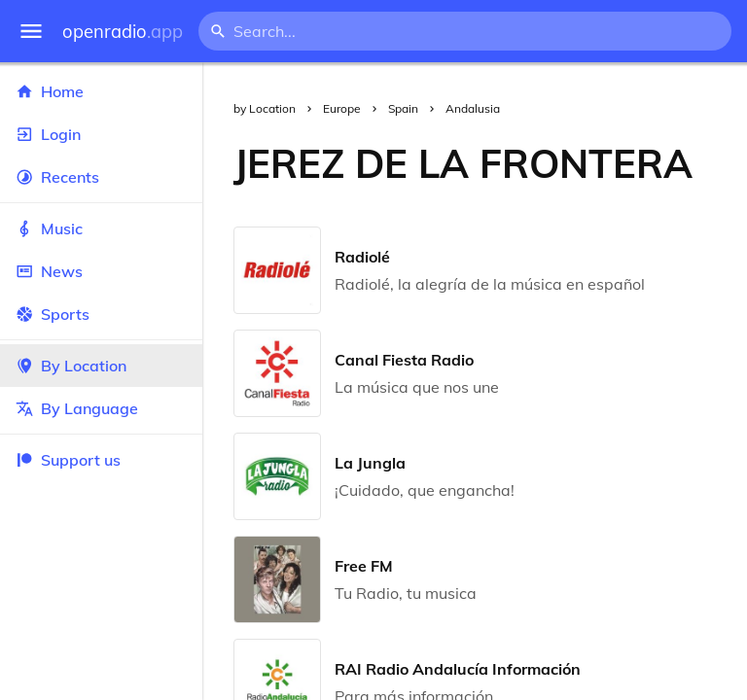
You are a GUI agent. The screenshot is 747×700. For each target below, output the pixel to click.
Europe (342, 108)
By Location (101, 366)
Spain (403, 108)
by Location (265, 108)
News (101, 271)
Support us (68, 460)
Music (101, 228)
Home (101, 91)
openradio (123, 32)
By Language (101, 408)
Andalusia (473, 108)
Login (101, 134)
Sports (101, 314)
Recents (101, 177)
